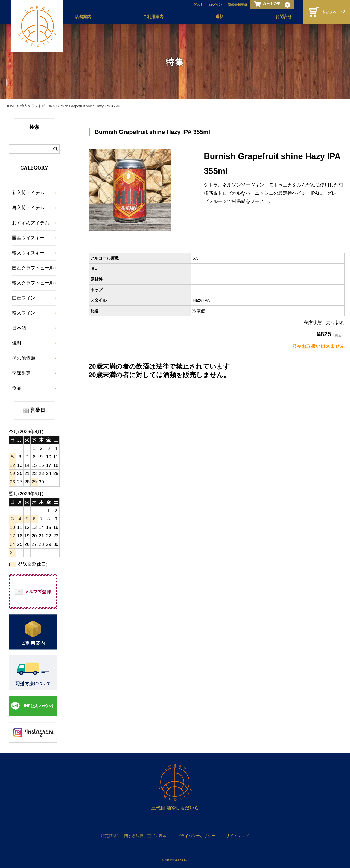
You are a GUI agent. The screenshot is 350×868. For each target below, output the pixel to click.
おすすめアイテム (31, 223)
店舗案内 (82, 17)
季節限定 (21, 373)
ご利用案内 (152, 17)
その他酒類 (24, 358)
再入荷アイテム (28, 208)
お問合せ (282, 17)
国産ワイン (24, 298)
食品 (17, 388)
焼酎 (17, 343)
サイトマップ (237, 836)
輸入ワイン (24, 313)
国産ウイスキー (28, 238)
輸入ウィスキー (28, 253)
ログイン (214, 5)
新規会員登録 (236, 5)
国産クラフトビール (33, 268)
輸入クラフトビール (33, 283)
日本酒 (19, 328)
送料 (218, 17)
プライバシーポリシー (196, 836)
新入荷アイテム (28, 193)
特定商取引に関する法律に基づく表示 (134, 836)
